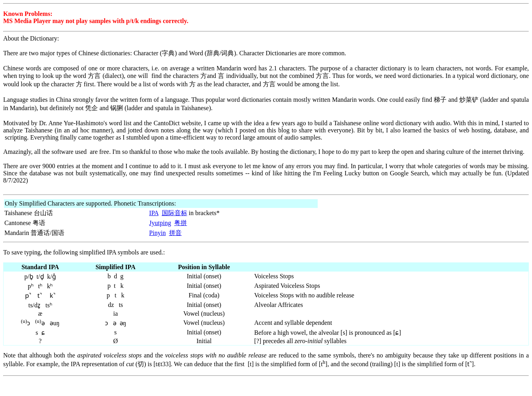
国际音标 (175, 213)
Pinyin (157, 233)
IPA (154, 213)
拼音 (175, 233)
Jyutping (160, 223)
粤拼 (181, 223)
